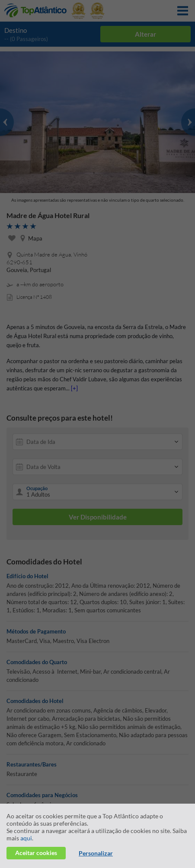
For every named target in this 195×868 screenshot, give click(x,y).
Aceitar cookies (36, 853)
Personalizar (96, 853)
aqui (26, 838)
